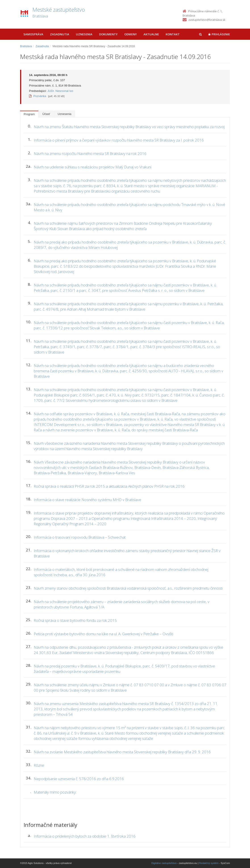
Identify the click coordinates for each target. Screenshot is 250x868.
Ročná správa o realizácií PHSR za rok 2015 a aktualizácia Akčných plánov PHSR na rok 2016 (109, 486)
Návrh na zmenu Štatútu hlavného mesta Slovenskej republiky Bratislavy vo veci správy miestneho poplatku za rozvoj (129, 127)
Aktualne (151, 34)
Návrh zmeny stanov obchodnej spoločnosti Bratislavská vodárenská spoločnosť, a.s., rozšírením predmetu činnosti (128, 588)
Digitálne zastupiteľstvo (164, 863)
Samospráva (33, 34)
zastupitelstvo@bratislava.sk (207, 20)
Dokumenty (108, 34)
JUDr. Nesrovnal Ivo (60, 91)
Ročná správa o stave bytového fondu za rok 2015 (75, 620)
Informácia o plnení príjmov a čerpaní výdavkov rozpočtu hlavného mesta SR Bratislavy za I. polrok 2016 (119, 140)
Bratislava (26, 46)
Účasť (46, 114)
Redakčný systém (209, 863)
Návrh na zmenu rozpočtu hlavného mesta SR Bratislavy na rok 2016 (90, 153)
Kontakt (173, 34)
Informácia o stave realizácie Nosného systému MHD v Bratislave (87, 500)
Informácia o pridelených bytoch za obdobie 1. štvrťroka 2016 (85, 836)
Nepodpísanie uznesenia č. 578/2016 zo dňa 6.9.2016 (79, 779)
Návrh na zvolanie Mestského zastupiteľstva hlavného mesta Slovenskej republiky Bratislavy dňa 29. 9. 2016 (122, 752)
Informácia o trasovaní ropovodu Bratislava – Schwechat (80, 537)
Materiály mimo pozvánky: (55, 792)
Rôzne (39, 765)
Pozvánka (38, 96)
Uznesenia (84, 34)
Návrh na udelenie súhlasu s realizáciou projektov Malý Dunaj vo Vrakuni (93, 167)
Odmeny (131, 34)
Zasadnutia (60, 34)
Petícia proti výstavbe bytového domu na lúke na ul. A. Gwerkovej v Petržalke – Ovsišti (103, 634)
